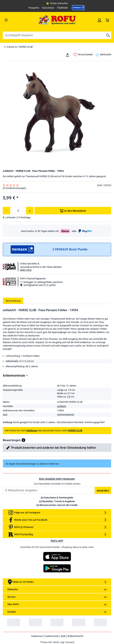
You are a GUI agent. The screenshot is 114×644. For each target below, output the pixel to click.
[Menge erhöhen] (30, 211)
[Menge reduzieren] (7, 211)
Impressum (37, 636)
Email (3, 487)
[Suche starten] (108, 35)
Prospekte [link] (34, 8)
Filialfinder (62, 8)
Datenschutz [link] (52, 636)
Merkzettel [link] (103, 55)
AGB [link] (63, 636)
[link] (78, 8)
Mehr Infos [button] (26, 270)
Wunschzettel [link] (83, 55)
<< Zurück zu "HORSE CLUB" (19, 47)
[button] (23, 440)
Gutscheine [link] (48, 8)
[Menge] (18, 211)
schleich (62, 406)
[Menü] (16, 20)
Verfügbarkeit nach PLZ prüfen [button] (38, 285)
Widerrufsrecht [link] (75, 636)
